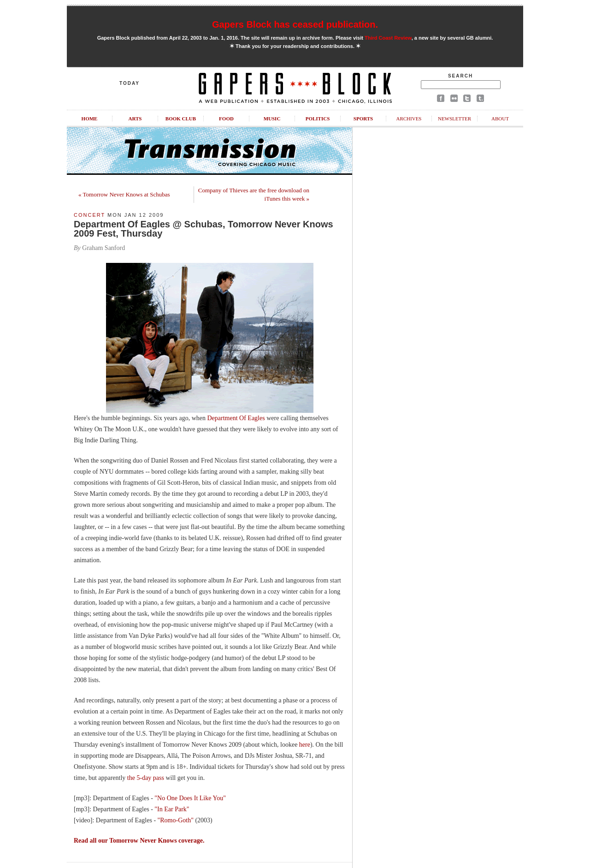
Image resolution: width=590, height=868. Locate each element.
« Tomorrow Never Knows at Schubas (124, 194)
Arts (135, 119)
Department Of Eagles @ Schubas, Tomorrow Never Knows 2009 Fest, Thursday (204, 229)
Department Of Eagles (236, 418)
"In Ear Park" (172, 809)
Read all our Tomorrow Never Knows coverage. (139, 841)
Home (90, 119)
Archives (409, 119)
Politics (318, 119)
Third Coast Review (388, 38)
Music (272, 119)
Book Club (181, 119)
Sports (363, 119)
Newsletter (454, 119)
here (305, 745)
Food (226, 119)
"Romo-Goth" (176, 820)
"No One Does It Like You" (190, 798)
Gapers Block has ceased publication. (295, 24)
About (500, 119)
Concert (89, 215)
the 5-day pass (146, 778)
